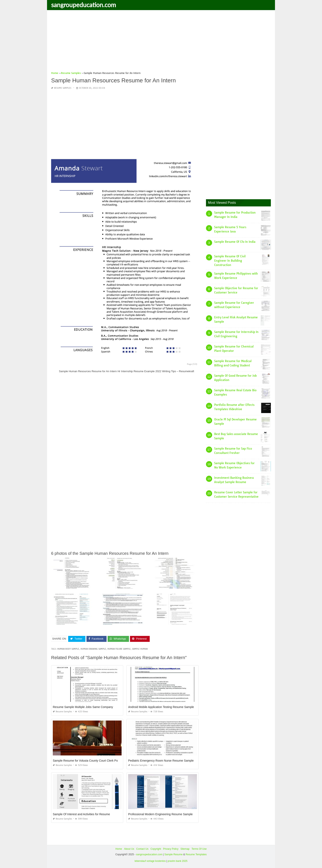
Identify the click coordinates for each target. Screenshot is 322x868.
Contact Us (142, 849)
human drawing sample (93, 649)
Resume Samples (63, 88)
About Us (129, 849)
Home (119, 849)
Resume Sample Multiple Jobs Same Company (83, 707)
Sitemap (185, 849)
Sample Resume (173, 854)
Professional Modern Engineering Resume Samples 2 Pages (167, 814)
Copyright (156, 849)
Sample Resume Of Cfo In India (235, 242)
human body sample (68, 649)
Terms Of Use (199, 849)
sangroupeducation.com (84, 5)
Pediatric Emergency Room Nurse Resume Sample (161, 761)
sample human (140, 649)
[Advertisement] (161, 42)
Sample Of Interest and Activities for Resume (81, 814)
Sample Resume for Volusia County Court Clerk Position (89, 761)
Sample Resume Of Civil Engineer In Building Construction (230, 261)
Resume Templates (196, 854)
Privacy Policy (171, 849)
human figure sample (119, 649)
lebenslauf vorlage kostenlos (150, 861)
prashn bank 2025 (178, 861)
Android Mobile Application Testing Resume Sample (161, 707)
